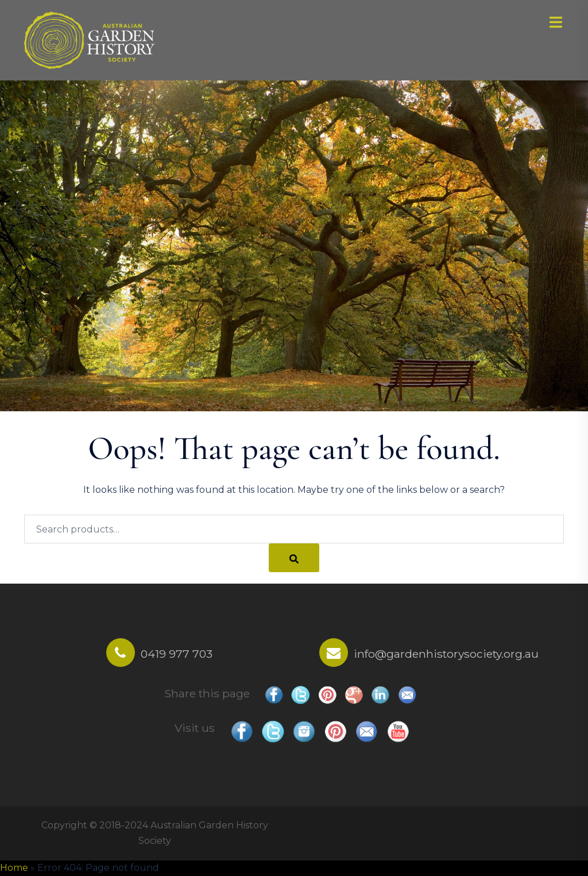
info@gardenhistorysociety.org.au (446, 654)
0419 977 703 (177, 654)
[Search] (294, 558)
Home (14, 868)
